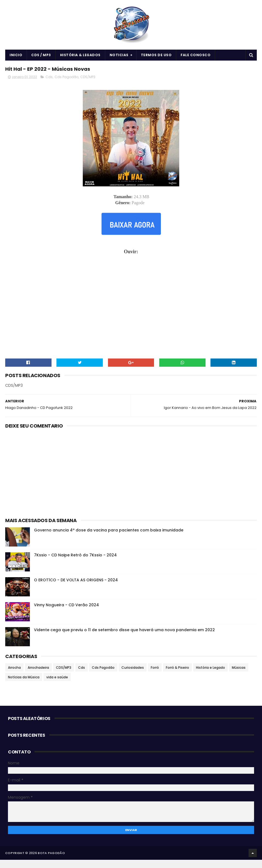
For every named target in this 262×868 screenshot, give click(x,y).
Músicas (239, 675)
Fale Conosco (196, 59)
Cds (49, 85)
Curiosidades (133, 675)
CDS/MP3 (88, 85)
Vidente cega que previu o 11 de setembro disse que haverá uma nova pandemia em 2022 (124, 638)
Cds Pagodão (66, 85)
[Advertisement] (131, 480)
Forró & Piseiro (177, 675)
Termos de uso (156, 59)
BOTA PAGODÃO (51, 861)
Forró (155, 675)
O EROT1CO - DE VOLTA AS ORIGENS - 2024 (76, 588)
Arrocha (14, 675)
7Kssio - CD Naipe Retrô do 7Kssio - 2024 (75, 563)
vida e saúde (57, 685)
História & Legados (80, 59)
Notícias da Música (24, 685)
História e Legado (210, 675)
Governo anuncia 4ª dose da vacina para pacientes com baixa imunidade (109, 538)
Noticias (119, 59)
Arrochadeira (38, 675)
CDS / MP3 (41, 59)
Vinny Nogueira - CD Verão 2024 (66, 613)
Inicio (16, 59)
